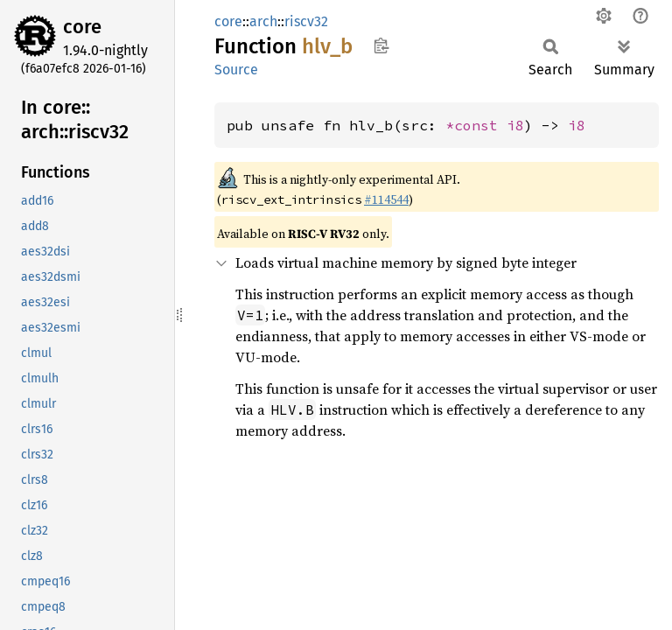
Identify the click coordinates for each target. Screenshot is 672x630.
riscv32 (306, 21)
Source (236, 70)
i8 (515, 125)
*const (476, 125)
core (82, 27)
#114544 (386, 199)
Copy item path (381, 45)
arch (263, 21)
